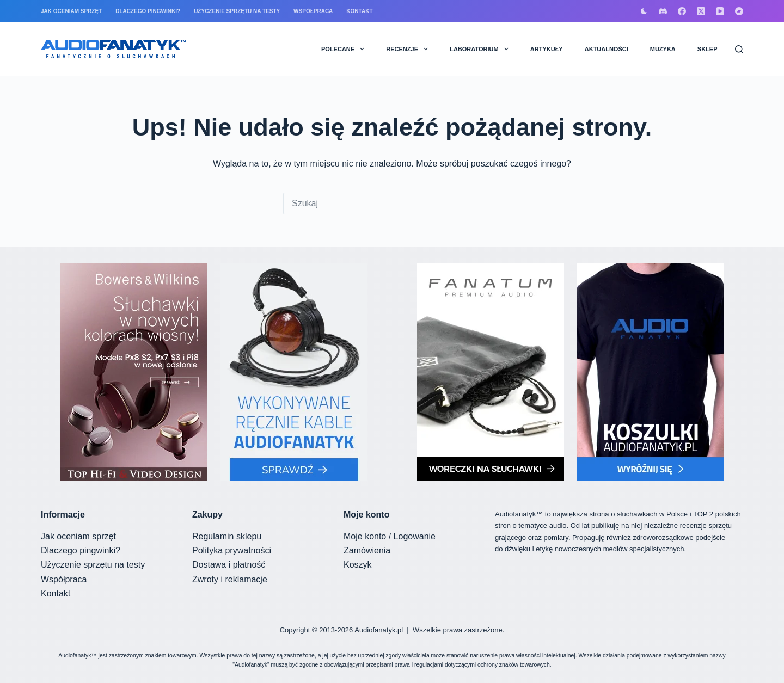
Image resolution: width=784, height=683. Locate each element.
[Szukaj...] (392, 204)
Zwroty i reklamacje (230, 579)
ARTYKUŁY (547, 49)
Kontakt (359, 11)
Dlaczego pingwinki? (148, 11)
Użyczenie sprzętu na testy (237, 11)
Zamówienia (367, 550)
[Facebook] (682, 11)
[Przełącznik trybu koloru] (644, 11)
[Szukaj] (739, 49)
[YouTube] (720, 11)
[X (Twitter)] (701, 11)
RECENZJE (409, 49)
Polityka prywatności (232, 550)
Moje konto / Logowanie (390, 536)
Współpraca (313, 11)
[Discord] (663, 11)
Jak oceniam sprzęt (71, 11)
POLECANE (345, 49)
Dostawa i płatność (229, 565)
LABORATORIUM (481, 49)
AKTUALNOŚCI (607, 49)
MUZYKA (663, 49)
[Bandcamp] (739, 11)
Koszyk (358, 565)
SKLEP (708, 49)
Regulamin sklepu (227, 536)
